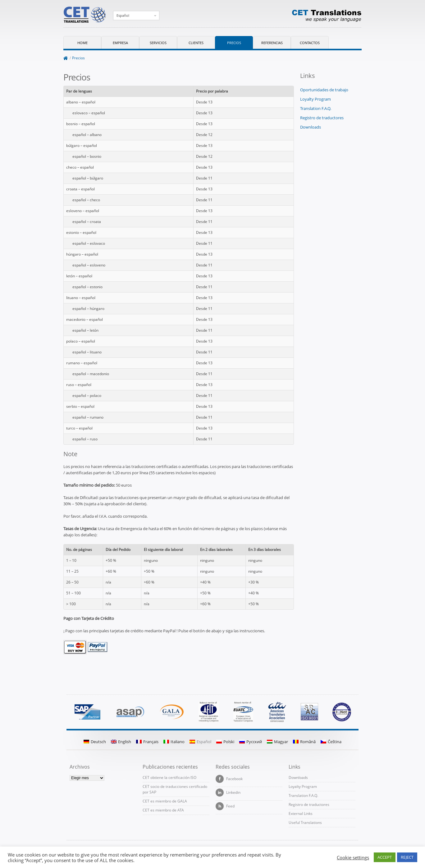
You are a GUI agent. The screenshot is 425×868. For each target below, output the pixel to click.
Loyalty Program (315, 99)
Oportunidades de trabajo (324, 90)
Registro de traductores (322, 118)
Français (147, 742)
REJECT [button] (407, 857)
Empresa (120, 43)
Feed (225, 806)
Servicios (158, 43)
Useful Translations (305, 823)
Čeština (331, 742)
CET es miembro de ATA (163, 810)
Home (82, 43)
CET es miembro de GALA (165, 801)
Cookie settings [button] (353, 857)
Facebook (229, 779)
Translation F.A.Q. (316, 108)
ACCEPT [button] (385, 857)
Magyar (277, 742)
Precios (234, 43)
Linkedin (228, 793)
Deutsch (95, 742)
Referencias (272, 43)
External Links (301, 813)
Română (304, 742)
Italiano (174, 742)
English (121, 742)
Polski (225, 742)
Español (123, 15)
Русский (251, 742)
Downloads (311, 127)
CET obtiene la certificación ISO (169, 777)
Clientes (196, 43)
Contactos (310, 43)
